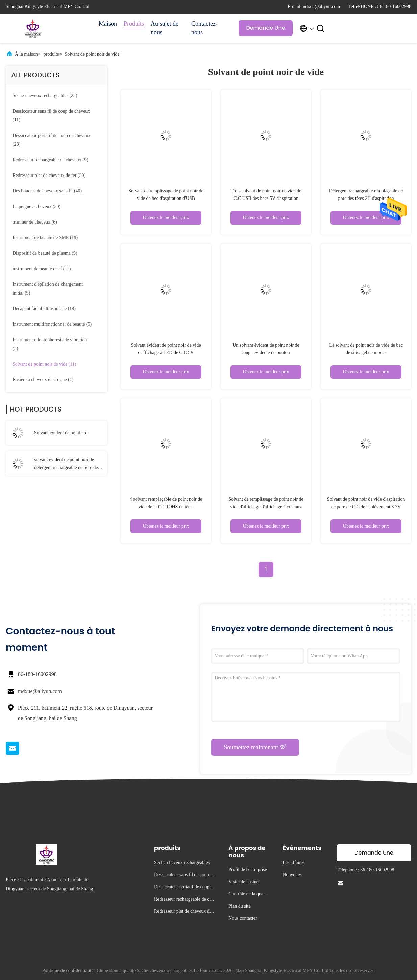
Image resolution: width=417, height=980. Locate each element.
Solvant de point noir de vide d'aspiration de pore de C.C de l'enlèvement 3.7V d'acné (366, 507)
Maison (108, 24)
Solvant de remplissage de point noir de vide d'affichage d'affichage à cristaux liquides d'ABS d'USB (266, 507)
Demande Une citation (265, 30)
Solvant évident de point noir (62, 433)
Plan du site (239, 906)
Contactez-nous (204, 28)
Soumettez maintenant (255, 747)
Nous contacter (243, 918)
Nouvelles (292, 875)
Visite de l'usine (243, 882)
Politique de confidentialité (68, 970)
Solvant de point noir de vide (92, 54)
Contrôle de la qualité (248, 895)
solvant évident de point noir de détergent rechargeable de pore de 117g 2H (66, 464)
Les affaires (293, 862)
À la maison (26, 54)
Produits (134, 24)
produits (51, 54)
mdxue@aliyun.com (40, 691)
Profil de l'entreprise (248, 870)
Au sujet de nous (165, 28)
